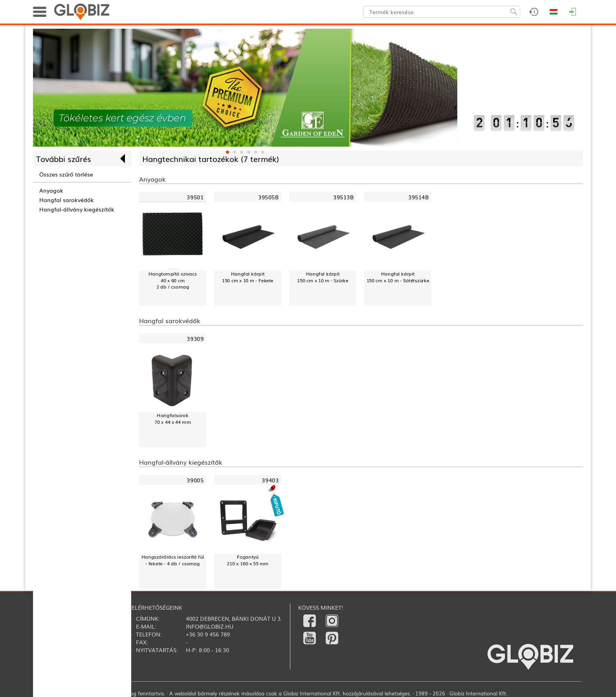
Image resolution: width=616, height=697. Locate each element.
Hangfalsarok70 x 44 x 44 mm (172, 418)
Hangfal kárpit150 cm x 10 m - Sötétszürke (398, 277)
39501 (195, 197)
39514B (418, 197)
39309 (195, 339)
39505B (268, 197)
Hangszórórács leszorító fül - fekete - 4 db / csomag (173, 560)
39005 (195, 480)
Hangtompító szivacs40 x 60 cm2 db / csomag (173, 280)
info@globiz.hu (210, 626)
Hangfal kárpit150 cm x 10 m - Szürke (323, 277)
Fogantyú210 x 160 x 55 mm (247, 560)
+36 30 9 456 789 (208, 634)
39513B (343, 197)
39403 (270, 480)
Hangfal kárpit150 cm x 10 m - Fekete (248, 277)
